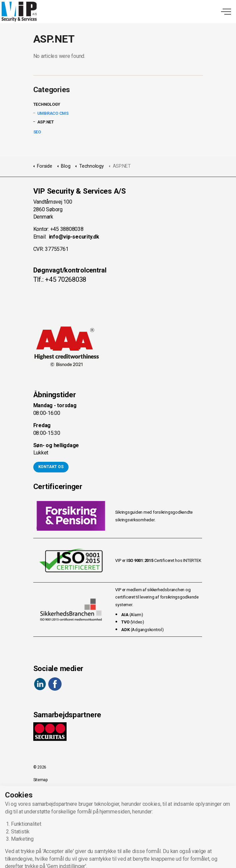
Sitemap (40, 780)
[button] (118, 860)
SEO (37, 132)
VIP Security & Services (19, 12)
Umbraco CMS (53, 113)
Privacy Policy (45, 792)
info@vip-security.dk (74, 237)
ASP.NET (46, 122)
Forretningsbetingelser (53, 805)
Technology (47, 104)
